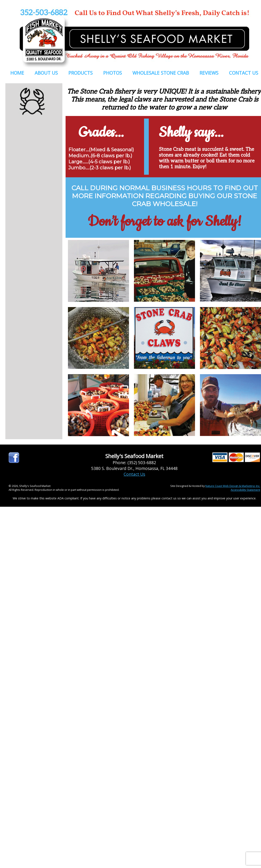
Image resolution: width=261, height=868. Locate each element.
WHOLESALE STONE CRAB (161, 73)
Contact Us (134, 474)
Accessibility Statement (245, 490)
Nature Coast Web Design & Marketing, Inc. (233, 486)
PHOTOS (113, 73)
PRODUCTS (81, 73)
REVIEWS (209, 73)
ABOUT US (46, 73)
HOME (17, 73)
